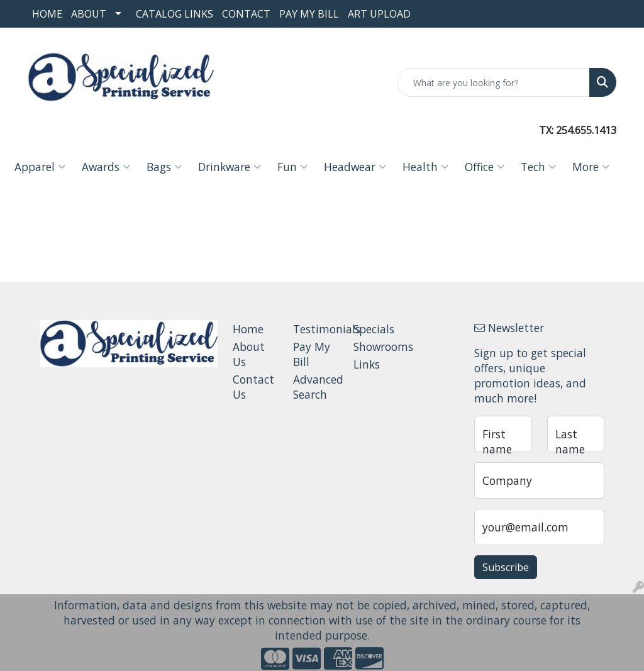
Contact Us (253, 387)
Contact (246, 14)
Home (47, 14)
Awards (106, 167)
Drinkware (230, 167)
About (89, 14)
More (591, 167)
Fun (292, 167)
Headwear (355, 167)
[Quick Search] (493, 82)
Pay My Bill (309, 14)
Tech (538, 167)
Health (425, 167)
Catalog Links (175, 14)
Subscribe (506, 567)
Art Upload (379, 14)
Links (367, 364)
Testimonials (316, 329)
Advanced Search (316, 387)
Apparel (40, 167)
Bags (164, 167)
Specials (374, 329)
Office (485, 167)
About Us (249, 354)
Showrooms (376, 347)
